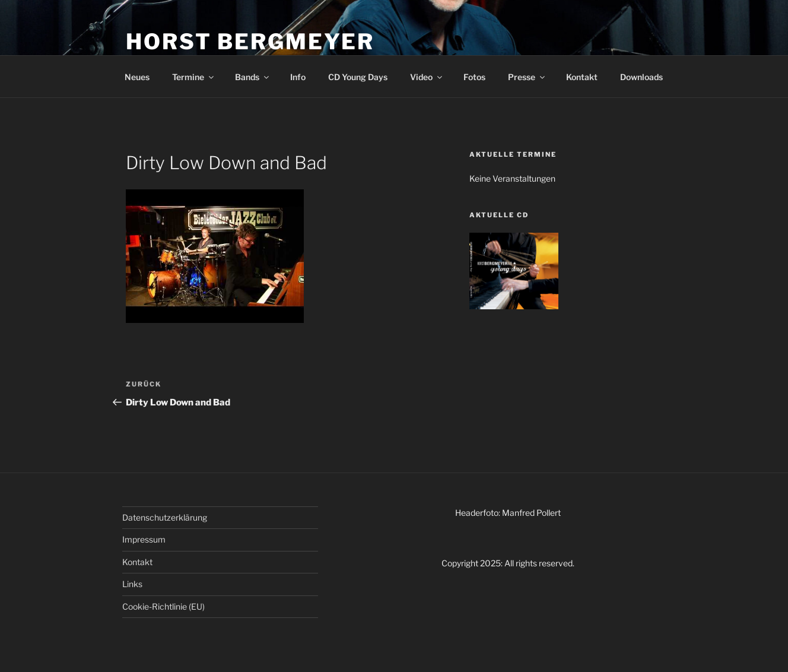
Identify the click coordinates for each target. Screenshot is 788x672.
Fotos (474, 77)
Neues (137, 77)
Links (132, 584)
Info (298, 77)
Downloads (641, 77)
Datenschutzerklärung (165, 517)
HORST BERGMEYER (250, 42)
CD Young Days (358, 77)
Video (427, 77)
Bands (253, 77)
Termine (194, 77)
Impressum (144, 539)
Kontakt (582, 77)
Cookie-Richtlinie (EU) (163, 606)
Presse (527, 77)
